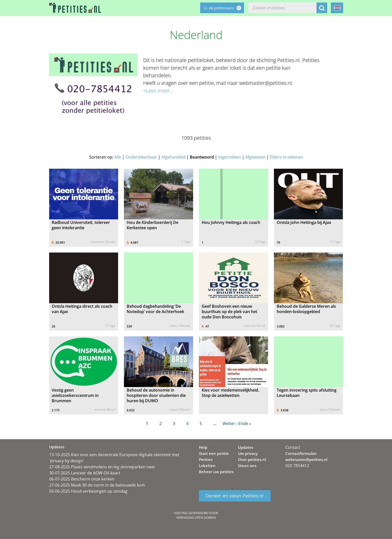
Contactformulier (301, 453)
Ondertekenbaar (141, 157)
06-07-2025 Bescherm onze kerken (82, 479)
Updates (246, 447)
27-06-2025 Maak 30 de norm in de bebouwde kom (97, 485)
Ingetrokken (230, 157)
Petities (206, 459)
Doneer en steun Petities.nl (235, 496)
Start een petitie (214, 453)
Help (203, 447)
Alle (118, 157)
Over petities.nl (252, 459)
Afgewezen (255, 157)
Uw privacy (248, 453)
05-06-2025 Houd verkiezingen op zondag (88, 491)
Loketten (207, 466)
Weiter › (230, 423)
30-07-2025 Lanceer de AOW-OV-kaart (85, 473)
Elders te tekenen (286, 157)
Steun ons (247, 466)
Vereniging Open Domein (196, 518)
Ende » (245, 423)
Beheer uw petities (216, 472)
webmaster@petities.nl (306, 459)
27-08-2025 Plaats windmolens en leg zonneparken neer (102, 467)
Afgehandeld (173, 157)
